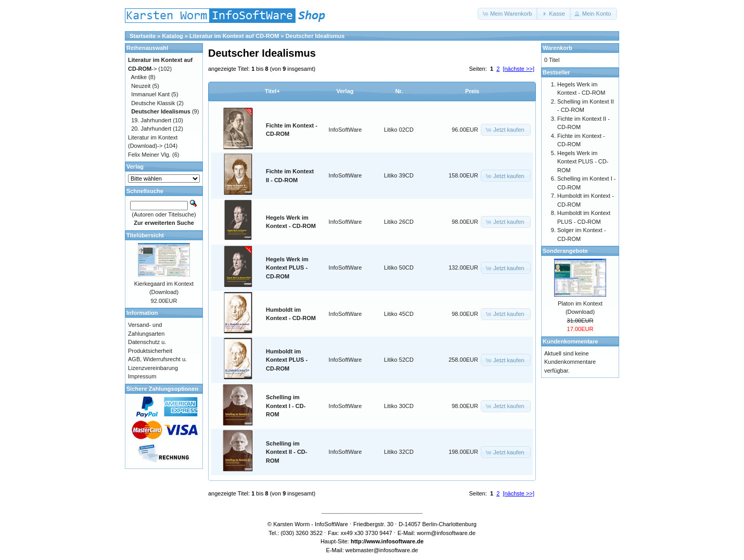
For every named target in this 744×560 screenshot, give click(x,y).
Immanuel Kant (150, 94)
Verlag (345, 91)
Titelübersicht (145, 235)
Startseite (143, 36)
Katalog (173, 36)
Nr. (399, 91)
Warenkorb (557, 48)
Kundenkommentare (570, 341)
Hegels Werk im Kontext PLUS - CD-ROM (287, 268)
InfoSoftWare (345, 130)
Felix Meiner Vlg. (149, 155)
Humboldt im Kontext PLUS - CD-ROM (287, 360)
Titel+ (272, 91)
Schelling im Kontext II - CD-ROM (286, 452)
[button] (508, 14)
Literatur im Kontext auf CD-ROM (234, 36)
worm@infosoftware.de (446, 533)
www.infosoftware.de (395, 541)
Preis (472, 91)
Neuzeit (141, 86)
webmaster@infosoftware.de (382, 550)
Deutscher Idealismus (315, 36)
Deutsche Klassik (153, 103)
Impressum (142, 376)
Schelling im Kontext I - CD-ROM (286, 406)
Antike (139, 77)
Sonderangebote (565, 251)
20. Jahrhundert (151, 129)
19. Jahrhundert (151, 120)
